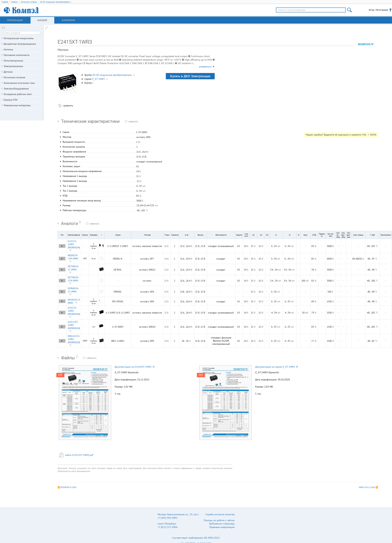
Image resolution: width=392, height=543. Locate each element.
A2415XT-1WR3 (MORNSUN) (74, 325)
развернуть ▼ (207, 67)
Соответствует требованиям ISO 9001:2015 (196, 538)
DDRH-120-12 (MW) (367, 487)
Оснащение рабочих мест (18, 94)
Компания (68, 20)
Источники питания (14, 77)
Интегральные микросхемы (19, 38)
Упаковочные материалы (17, 105)
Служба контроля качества (220, 514)
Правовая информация (222, 527)
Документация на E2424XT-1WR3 (134, 367)
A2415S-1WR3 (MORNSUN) (74, 311)
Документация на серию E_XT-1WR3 (276, 367)
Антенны (8, 49)
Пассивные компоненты (17, 55)
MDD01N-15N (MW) (73, 257)
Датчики (8, 72)
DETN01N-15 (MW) (73, 268)
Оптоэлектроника (13, 61)
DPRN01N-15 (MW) (73, 290)
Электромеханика (13, 66)
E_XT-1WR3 (100, 79)
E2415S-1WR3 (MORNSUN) (74, 244)
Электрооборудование (16, 89)
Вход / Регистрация (378, 10)
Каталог (42, 20)
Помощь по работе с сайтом (219, 520)
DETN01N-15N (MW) (73, 279)
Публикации (15, 20)
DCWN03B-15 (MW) (68, 487)
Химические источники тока (19, 83)
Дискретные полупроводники (20, 44)
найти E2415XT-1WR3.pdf (79, 455)
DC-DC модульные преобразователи (114, 75)
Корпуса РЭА (11, 100)
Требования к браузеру (222, 524)
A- (62, 246)
